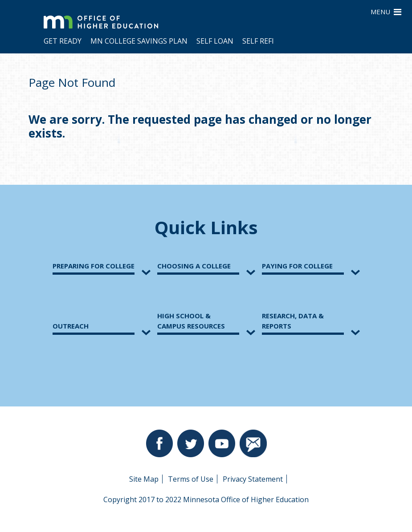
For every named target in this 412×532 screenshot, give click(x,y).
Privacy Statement (253, 479)
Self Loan (215, 41)
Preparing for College (94, 266)
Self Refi (258, 41)
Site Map (144, 479)
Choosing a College (194, 266)
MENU (386, 11)
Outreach (71, 326)
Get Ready (63, 41)
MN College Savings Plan (139, 41)
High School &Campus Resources (191, 321)
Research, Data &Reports (293, 321)
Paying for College (297, 266)
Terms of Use (191, 479)
